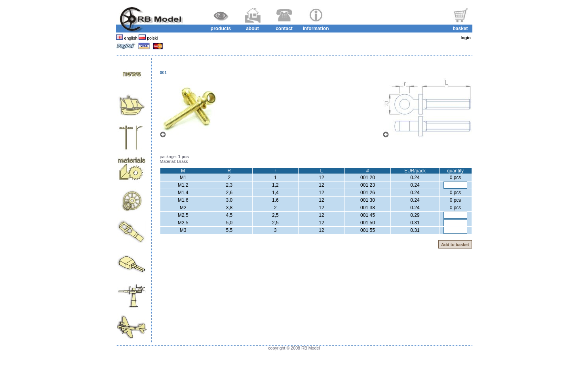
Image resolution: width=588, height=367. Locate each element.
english (131, 38)
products (221, 29)
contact (284, 29)
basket (460, 29)
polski (152, 38)
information (316, 29)
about (252, 29)
